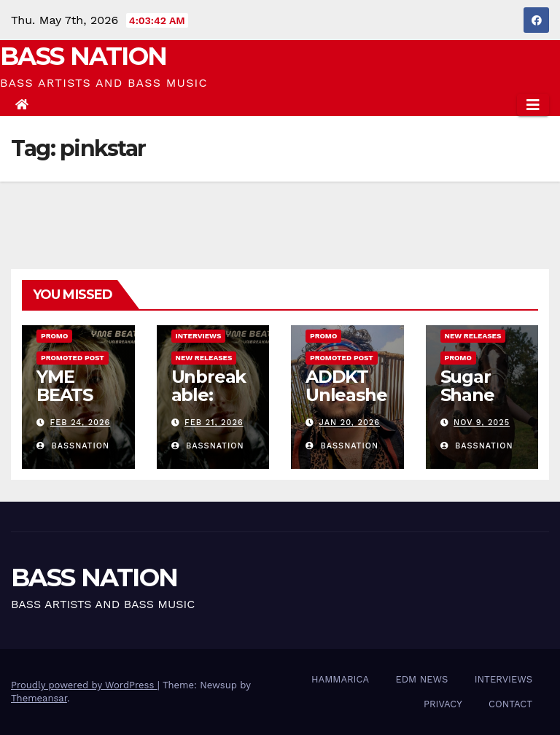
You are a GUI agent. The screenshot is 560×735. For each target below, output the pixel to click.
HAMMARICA (340, 679)
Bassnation (73, 446)
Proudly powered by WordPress (84, 685)
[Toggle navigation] (533, 105)
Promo (54, 336)
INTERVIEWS (199, 336)
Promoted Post (73, 358)
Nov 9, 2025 (482, 423)
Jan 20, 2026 (350, 423)
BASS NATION (83, 56)
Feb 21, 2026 (214, 423)
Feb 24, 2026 (81, 423)
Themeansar (39, 698)
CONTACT (510, 704)
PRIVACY (443, 704)
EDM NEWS (421, 679)
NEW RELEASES (204, 358)
